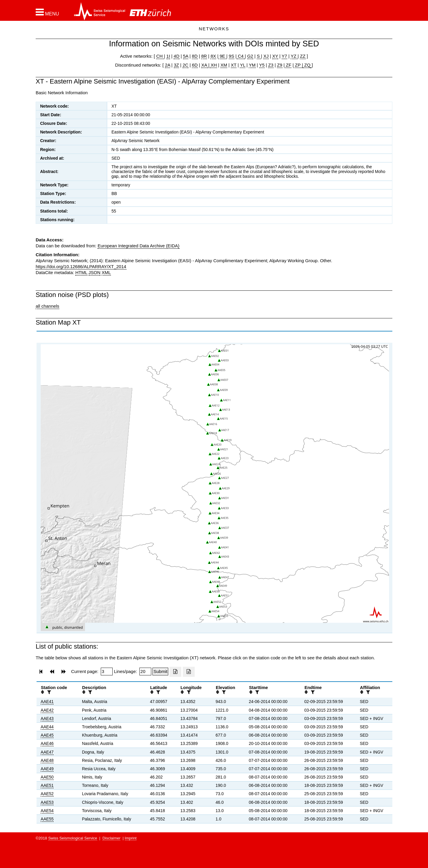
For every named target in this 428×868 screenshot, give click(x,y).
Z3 (271, 65)
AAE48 (47, 760)
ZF (288, 65)
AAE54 (47, 811)
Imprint (131, 838)
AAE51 (47, 785)
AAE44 (47, 727)
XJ (266, 56)
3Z (177, 65)
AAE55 (47, 819)
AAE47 (47, 752)
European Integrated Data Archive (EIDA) (138, 246)
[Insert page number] (107, 672)
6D (195, 65)
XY (275, 56)
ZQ (307, 65)
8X (213, 56)
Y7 (284, 56)
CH (160, 56)
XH (213, 65)
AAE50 (47, 777)
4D (176, 56)
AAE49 (47, 769)
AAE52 (47, 794)
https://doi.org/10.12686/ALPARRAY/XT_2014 (81, 266)
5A (186, 56)
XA (205, 65)
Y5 (262, 65)
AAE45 (47, 735)
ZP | (298, 65)
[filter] (48, 692)
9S (232, 56)
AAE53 (47, 802)
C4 (241, 56)
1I (168, 56)
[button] (47, 12)
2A (168, 65)
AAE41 (47, 702)
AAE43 (47, 718)
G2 (250, 56)
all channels (47, 306)
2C (185, 65)
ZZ (303, 56)
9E (222, 56)
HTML (81, 272)
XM (224, 65)
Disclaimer (112, 838)
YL (243, 65)
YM (252, 65)
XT (234, 65)
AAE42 (47, 710)
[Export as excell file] (175, 672)
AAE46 (47, 743)
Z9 (280, 65)
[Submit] (160, 672)
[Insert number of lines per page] (145, 672)
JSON (95, 272)
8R (204, 56)
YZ (294, 56)
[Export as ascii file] (189, 672)
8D (195, 56)
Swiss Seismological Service (73, 838)
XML (106, 272)
